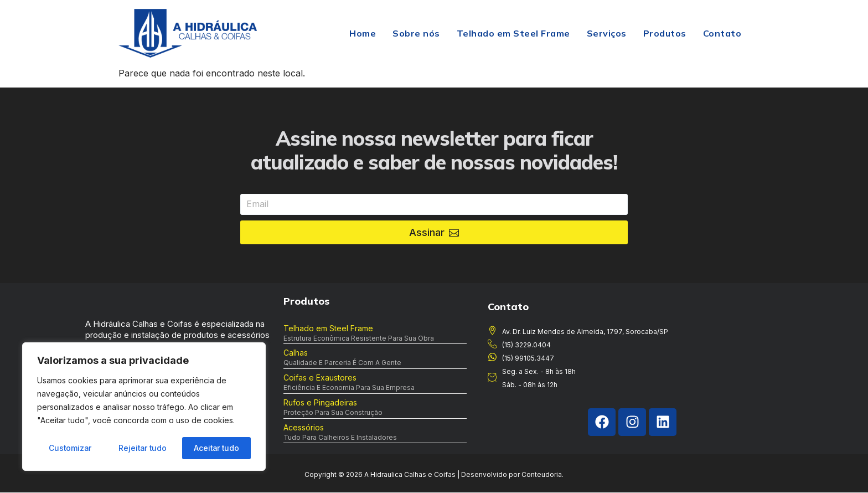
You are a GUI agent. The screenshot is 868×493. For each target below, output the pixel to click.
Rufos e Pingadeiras (320, 402)
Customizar (69, 448)
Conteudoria (542, 475)
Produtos (665, 33)
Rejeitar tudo (142, 448)
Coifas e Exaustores (320, 378)
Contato (722, 33)
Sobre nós (416, 33)
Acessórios (304, 427)
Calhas (296, 353)
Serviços (607, 33)
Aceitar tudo (217, 448)
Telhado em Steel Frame (513, 33)
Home (363, 33)
